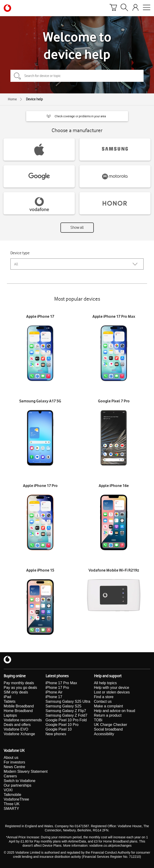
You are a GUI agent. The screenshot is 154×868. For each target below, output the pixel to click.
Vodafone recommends (23, 720)
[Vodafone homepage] (7, 8)
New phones (56, 734)
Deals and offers (17, 725)
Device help (34, 99)
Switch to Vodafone (20, 781)
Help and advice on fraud (115, 711)
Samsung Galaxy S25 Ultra (68, 701)
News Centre (14, 767)
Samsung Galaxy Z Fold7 (67, 715)
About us (11, 758)
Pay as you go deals (20, 688)
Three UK (12, 804)
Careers (10, 776)
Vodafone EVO (16, 729)
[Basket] (113, 8)
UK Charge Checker (111, 725)
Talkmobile (13, 795)
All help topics (105, 683)
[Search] (124, 8)
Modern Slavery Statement (26, 771)
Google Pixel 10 (59, 729)
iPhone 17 (54, 697)
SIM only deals (16, 692)
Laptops (10, 715)
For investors (14, 762)
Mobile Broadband (19, 706)
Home (12, 99)
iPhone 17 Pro (57, 688)
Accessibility (104, 734)
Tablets (10, 701)
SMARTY (11, 809)
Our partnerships (17, 785)
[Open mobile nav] (147, 8)
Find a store (104, 697)
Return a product (108, 715)
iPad (7, 697)
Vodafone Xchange (19, 734)
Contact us (103, 701)
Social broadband (108, 729)
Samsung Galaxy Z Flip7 (66, 711)
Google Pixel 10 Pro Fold (66, 720)
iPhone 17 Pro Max (61, 683)
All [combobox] (16, 264)
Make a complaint (108, 706)
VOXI (8, 790)
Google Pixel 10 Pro (62, 725)
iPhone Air (54, 692)
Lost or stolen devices (112, 692)
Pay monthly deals (19, 683)
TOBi (98, 720)
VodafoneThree (16, 799)
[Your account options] (135, 8)
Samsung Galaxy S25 (64, 706)
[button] (77, 116)
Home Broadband (18, 711)
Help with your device (112, 688)
